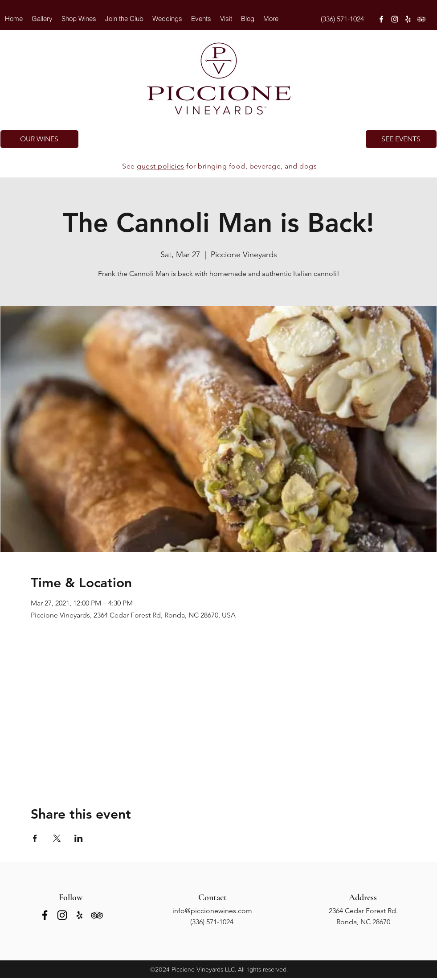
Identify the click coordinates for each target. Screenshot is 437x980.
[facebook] (381, 19)
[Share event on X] (57, 838)
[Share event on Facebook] (35, 838)
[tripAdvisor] (421, 19)
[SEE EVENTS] (401, 139)
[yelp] (408, 19)
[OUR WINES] (39, 139)
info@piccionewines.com (212, 911)
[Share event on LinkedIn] (79, 838)
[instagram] (395, 19)
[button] (167, 19)
